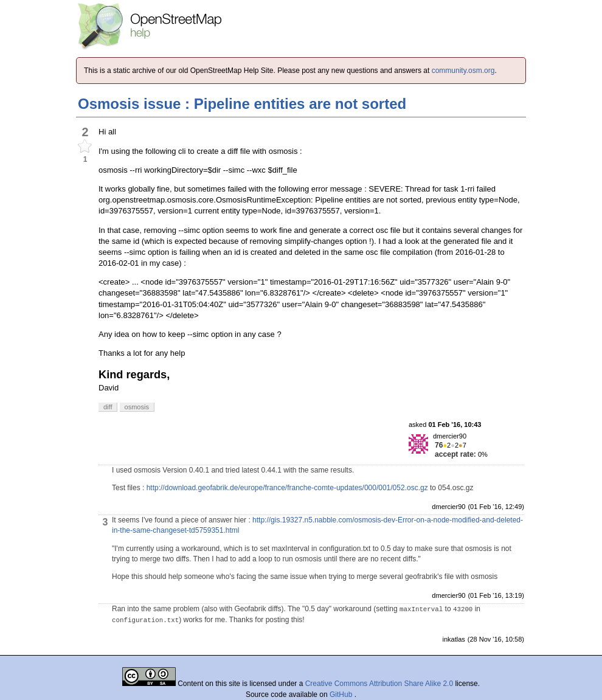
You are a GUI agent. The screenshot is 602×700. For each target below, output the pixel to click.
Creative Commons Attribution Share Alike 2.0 (379, 684)
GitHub (342, 695)
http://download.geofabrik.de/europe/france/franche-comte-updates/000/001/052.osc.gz (287, 488)
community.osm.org (463, 71)
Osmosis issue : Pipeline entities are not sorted (242, 104)
